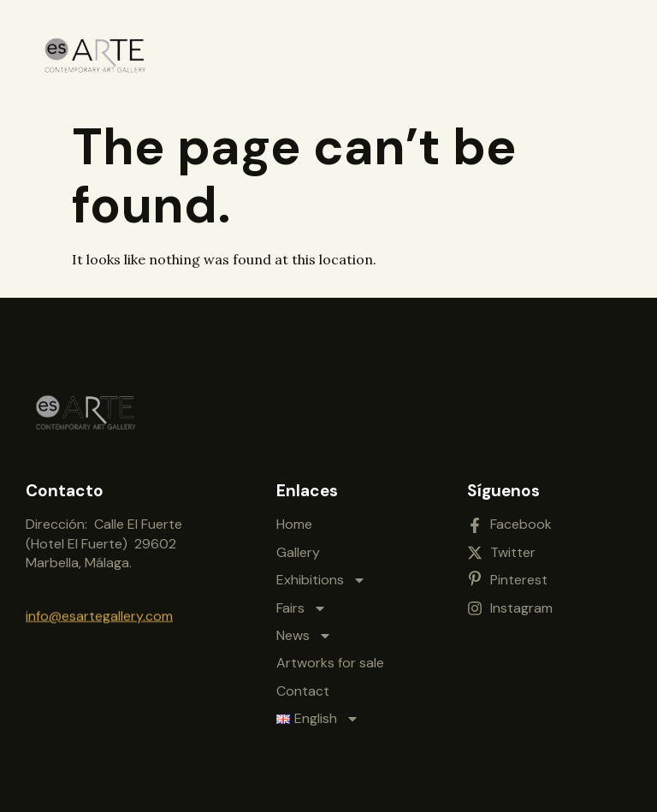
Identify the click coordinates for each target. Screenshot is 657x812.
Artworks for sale (330, 658)
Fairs (302, 604)
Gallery (298, 548)
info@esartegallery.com (99, 614)
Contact (303, 687)
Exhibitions (321, 576)
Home (294, 520)
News (304, 631)
